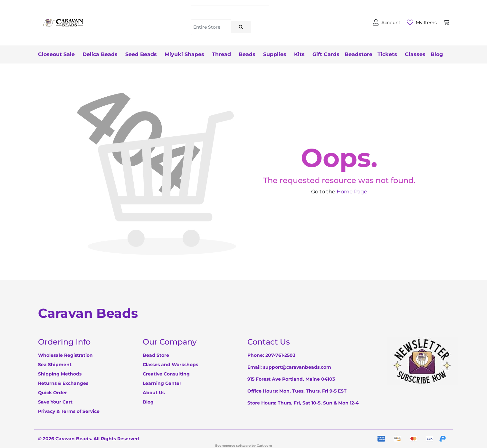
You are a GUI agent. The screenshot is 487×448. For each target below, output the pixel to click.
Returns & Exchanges (63, 383)
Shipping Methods (60, 374)
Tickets (387, 54)
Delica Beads (100, 54)
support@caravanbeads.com (297, 367)
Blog (437, 54)
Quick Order (53, 393)
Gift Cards (326, 54)
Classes (415, 54)
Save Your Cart (55, 402)
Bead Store (156, 355)
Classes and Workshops (170, 365)
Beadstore (358, 54)
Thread (221, 54)
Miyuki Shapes (184, 54)
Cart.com (264, 446)
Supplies (275, 54)
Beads (247, 54)
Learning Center (162, 383)
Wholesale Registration (65, 355)
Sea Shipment (55, 365)
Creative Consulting (166, 374)
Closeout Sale (56, 54)
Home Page (352, 192)
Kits (299, 54)
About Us (154, 393)
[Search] (230, 12)
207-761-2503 (280, 355)
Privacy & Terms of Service (69, 411)
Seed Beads (141, 54)
